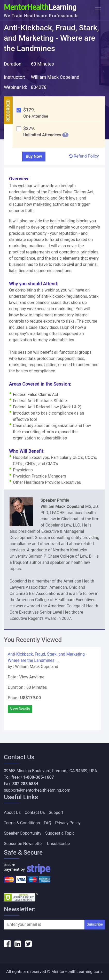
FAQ (48, 823)
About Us (12, 812)
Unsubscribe (59, 844)
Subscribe (95, 924)
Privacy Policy (68, 823)
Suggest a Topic (60, 833)
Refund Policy (84, 156)
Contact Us (35, 812)
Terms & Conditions (22, 823)
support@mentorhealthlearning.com (37, 790)
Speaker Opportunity (23, 833)
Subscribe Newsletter (24, 844)
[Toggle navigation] (98, 10)
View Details (20, 709)
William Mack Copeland (55, 77)
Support (56, 812)
